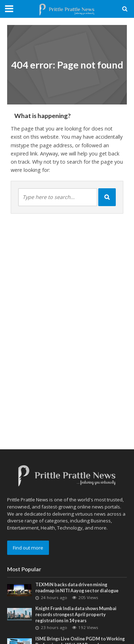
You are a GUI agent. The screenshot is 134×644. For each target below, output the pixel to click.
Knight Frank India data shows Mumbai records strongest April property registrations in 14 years (76, 615)
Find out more (28, 548)
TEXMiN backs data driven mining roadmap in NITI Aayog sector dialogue (77, 588)
